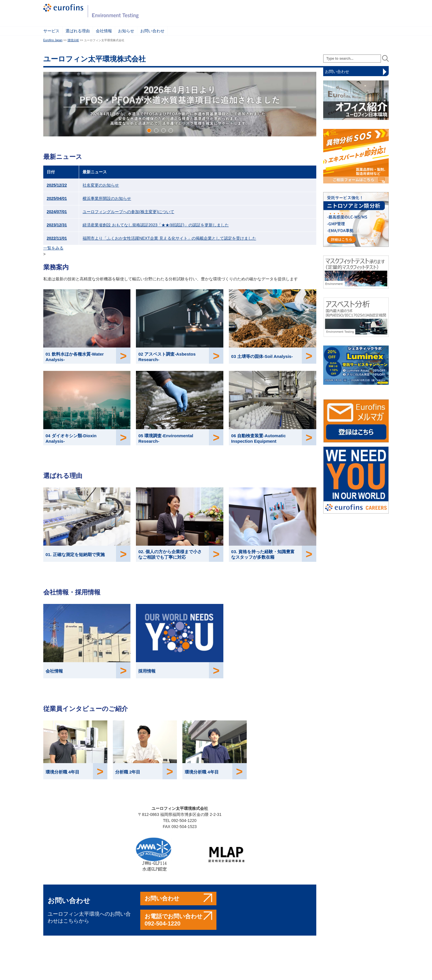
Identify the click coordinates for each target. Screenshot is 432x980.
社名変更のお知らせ (101, 185)
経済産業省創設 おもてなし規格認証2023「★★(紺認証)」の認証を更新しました (156, 225)
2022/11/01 (57, 238)
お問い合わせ (152, 31)
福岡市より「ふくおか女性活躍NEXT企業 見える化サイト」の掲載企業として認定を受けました (169, 238)
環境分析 (73, 40)
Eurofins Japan (53, 40)
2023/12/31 (57, 225)
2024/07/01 (57, 212)
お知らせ (126, 31)
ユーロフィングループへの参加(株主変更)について (128, 212)
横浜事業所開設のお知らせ (107, 198)
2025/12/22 (57, 185)
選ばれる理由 (78, 31)
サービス (51, 31)
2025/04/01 (57, 198)
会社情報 (104, 31)
